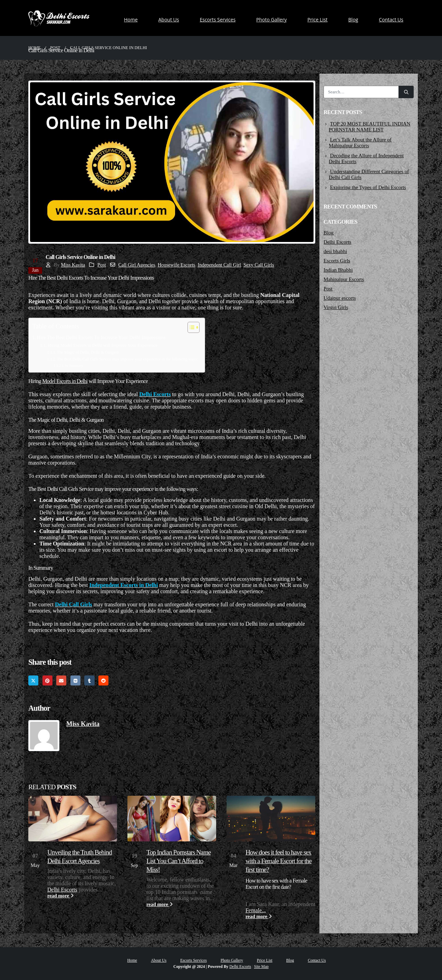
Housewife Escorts (176, 265)
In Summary (74, 366)
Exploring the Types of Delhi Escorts (368, 187)
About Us (169, 20)
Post (102, 265)
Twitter (33, 680)
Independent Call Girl (219, 265)
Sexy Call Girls (259, 265)
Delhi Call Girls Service (70, 489)
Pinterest (47, 680)
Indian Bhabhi (338, 270)
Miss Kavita (73, 265)
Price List (317, 20)
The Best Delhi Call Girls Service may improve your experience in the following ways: (127, 359)
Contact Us (391, 20)
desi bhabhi (335, 251)
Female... (256, 910)
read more (60, 896)
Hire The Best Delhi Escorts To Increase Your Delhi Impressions (101, 337)
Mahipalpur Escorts (344, 279)
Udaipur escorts (340, 298)
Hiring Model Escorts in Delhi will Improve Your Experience (103, 345)
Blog (353, 20)
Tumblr (89, 680)
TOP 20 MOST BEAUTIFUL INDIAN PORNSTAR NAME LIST (369, 127)
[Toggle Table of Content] (190, 327)
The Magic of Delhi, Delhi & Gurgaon (88, 352)
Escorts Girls (337, 261)
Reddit (103, 680)
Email (61, 680)
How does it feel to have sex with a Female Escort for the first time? (278, 861)
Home (131, 20)
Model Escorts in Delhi (65, 381)
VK (75, 680)
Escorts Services (218, 20)
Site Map (261, 967)
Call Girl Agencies (137, 265)
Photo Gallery (271, 20)
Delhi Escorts (62, 890)
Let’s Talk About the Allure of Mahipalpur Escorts (360, 143)
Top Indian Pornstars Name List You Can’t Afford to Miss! (179, 861)
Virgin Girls (336, 307)
